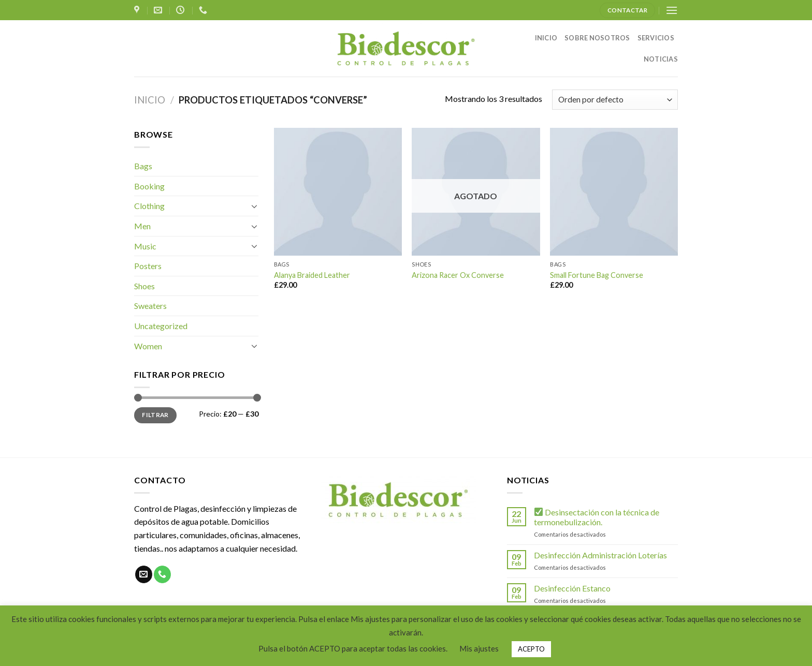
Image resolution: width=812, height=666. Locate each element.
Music (145, 246)
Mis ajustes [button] (479, 648)
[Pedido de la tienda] (615, 100)
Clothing (149, 206)
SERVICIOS (656, 38)
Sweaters (150, 306)
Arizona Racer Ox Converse (458, 275)
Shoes (144, 286)
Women (148, 346)
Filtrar (155, 415)
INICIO (546, 38)
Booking (149, 186)
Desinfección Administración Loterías (600, 555)
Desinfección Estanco (572, 588)
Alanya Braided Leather (312, 275)
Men (142, 226)
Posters (148, 266)
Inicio (150, 100)
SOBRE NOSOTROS (597, 38)
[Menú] (672, 10)
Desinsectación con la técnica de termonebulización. (597, 517)
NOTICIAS (661, 59)
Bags (143, 166)
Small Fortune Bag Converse (597, 275)
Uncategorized (161, 326)
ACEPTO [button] (531, 649)
